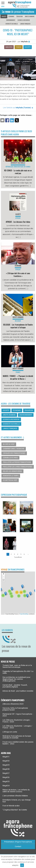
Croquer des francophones (14, 453)
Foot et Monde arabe (11, 806)
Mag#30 (6, 761)
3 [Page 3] (14, 554)
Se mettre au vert (10, 480)
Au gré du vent (9, 444)
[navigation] (3, 4)
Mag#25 (6, 781)
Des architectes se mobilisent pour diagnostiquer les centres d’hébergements (16, 679)
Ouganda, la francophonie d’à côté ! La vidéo (18, 672)
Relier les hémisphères (12, 471)
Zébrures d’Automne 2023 (13, 704)
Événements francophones (13, 700)
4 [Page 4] (18, 554)
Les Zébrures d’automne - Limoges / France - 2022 (17, 727)
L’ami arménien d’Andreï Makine (15, 796)
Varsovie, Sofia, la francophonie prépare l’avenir (15, 709)
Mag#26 (6, 777)
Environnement (11, 20)
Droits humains (30, 16)
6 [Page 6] (24, 554)
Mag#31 (6, 757)
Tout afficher (18, 557)
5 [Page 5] (21, 554)
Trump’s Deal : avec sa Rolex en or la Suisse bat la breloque (17, 666)
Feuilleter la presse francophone (17, 462)
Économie (11, 16)
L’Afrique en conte (10, 732)
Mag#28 (6, 769)
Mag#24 (6, 786)
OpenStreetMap (24, 614)
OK (22, 865)
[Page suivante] (28, 554)
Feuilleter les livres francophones (18, 467)
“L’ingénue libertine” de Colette (15, 810)
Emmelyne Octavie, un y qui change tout (17, 801)
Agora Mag (6, 753)
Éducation (20, 16)
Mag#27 (6, 773)
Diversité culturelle (12, 24)
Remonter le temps (11, 476)
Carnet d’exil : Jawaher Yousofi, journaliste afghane (15, 686)
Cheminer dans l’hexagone (14, 449)
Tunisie (19, 47)
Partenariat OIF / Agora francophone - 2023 (18, 715)
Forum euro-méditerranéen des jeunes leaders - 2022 (18, 743)
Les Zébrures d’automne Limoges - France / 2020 (17, 721)
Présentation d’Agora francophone (18, 842)
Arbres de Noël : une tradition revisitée (18, 691)
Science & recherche (24, 20)
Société (4, 16)
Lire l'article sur (18, 108)
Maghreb (9, 47)
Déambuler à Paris (10, 458)
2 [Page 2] (11, 554)
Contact (18, 846)
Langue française (25, 24)
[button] (12, 589)
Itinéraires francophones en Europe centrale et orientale (17, 737)
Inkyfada (25, 42)
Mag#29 (6, 765)
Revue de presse (8, 661)
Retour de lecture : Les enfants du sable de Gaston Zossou (16, 791)
